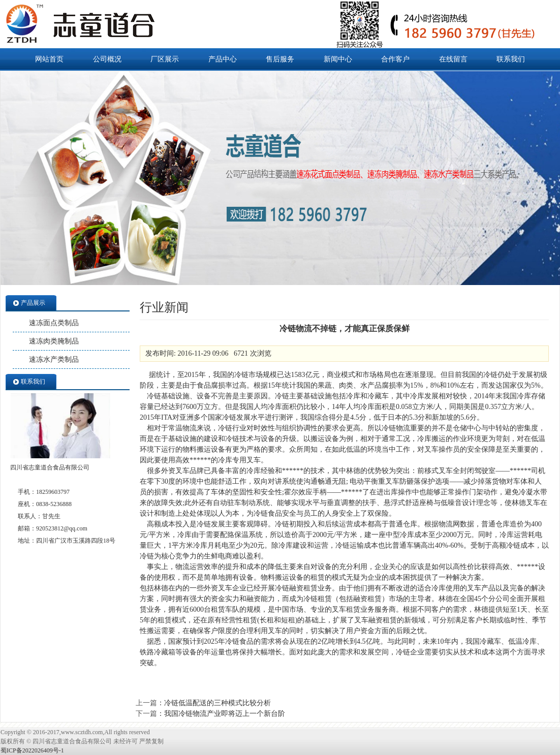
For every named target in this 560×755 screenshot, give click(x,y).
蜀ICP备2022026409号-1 (32, 750)
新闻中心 (338, 59)
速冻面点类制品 (54, 323)
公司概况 (107, 59)
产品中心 (223, 59)
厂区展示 (165, 59)
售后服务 (280, 59)
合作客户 (395, 59)
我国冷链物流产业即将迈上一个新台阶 (225, 714)
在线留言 (453, 59)
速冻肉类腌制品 (54, 341)
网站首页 (49, 59)
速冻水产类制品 (54, 359)
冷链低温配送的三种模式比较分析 (217, 703)
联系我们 (511, 59)
